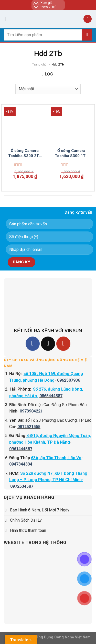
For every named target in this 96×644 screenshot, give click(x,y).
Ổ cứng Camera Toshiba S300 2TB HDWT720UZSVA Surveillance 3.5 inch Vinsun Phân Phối (25, 153)
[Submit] (87, 35)
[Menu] (7, 19)
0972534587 (22, 486)
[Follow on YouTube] (63, 344)
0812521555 (29, 427)
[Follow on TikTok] (48, 344)
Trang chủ (39, 65)
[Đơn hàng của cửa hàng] (48, 89)
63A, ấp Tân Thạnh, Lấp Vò (56, 458)
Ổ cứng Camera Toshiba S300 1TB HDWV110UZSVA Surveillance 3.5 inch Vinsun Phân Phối (71, 153)
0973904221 (31, 411)
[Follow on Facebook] (33, 344)
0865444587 (51, 396)
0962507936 (69, 380)
